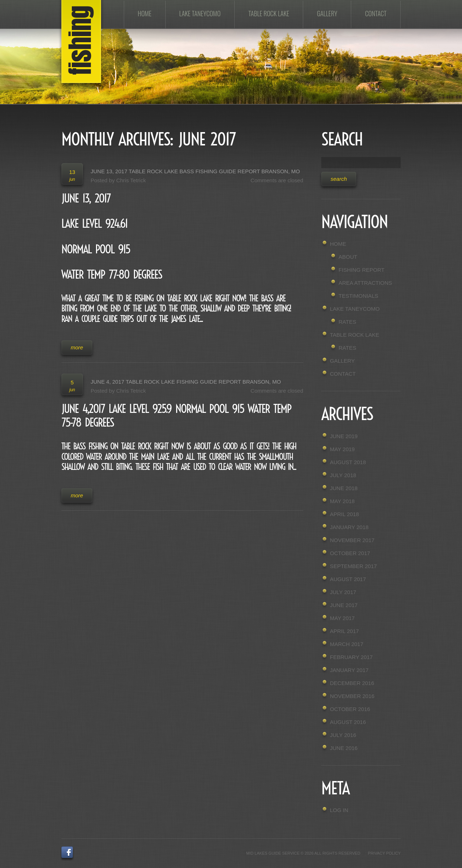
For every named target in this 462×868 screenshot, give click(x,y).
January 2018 (349, 527)
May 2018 (342, 501)
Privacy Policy (384, 853)
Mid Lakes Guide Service (273, 853)
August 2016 (348, 722)
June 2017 (344, 605)
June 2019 (344, 436)
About (348, 257)
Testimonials (358, 296)
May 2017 (342, 618)
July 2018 (343, 475)
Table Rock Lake (269, 13)
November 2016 (352, 696)
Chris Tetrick (131, 180)
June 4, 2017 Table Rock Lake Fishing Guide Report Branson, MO (186, 382)
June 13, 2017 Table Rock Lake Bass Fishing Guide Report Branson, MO (195, 171)
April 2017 (344, 631)
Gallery (327, 13)
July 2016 (343, 735)
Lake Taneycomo (200, 13)
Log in (339, 810)
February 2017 (351, 657)
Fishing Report (361, 270)
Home (145, 13)
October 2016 (350, 709)
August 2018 (348, 462)
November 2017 (352, 540)
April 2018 (344, 514)
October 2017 (350, 553)
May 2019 (342, 449)
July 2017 (343, 592)
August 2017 (348, 579)
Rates (347, 322)
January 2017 (349, 670)
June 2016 (344, 748)
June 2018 (344, 488)
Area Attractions (365, 283)
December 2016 (352, 683)
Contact (376, 13)
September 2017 (353, 566)
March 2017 (347, 644)
